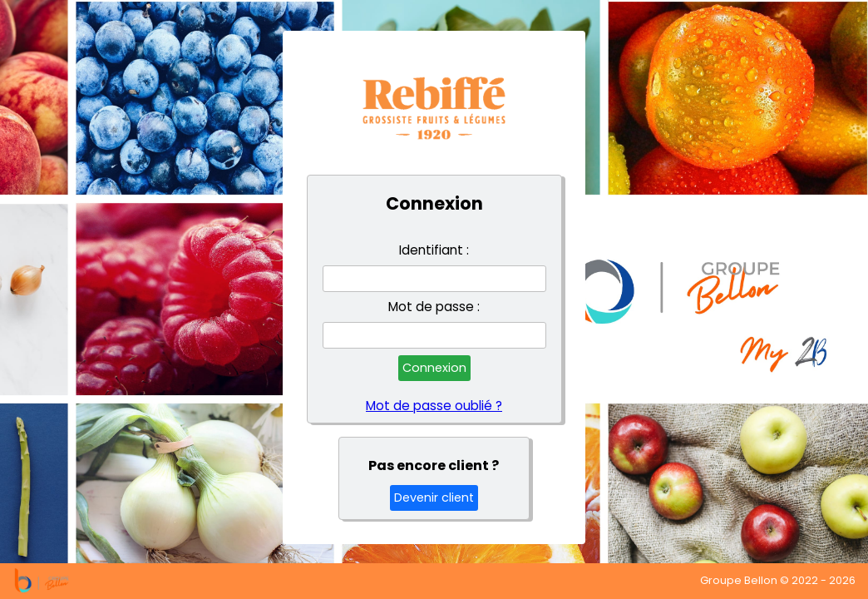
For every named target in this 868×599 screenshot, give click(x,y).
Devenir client (434, 498)
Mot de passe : (434, 307)
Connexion (434, 368)
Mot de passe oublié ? (434, 406)
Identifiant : (434, 250)
